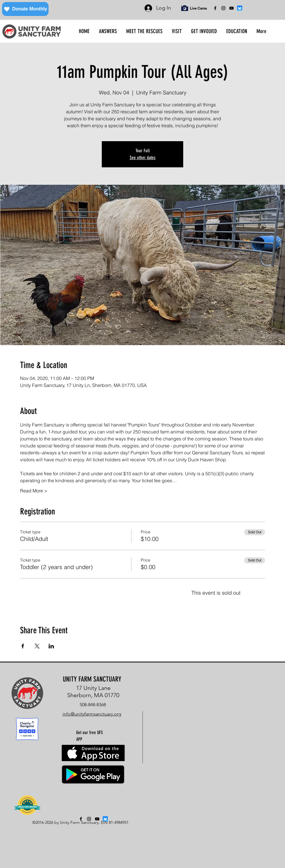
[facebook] (215, 8)
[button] (108, 31)
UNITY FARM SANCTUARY (92, 679)
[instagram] (223, 8)
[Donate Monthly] (25, 9)
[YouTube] (231, 8)
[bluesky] (240, 8)
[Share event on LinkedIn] (51, 646)
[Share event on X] (37, 646)
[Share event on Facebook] (23, 646)
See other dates (143, 158)
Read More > (34, 491)
